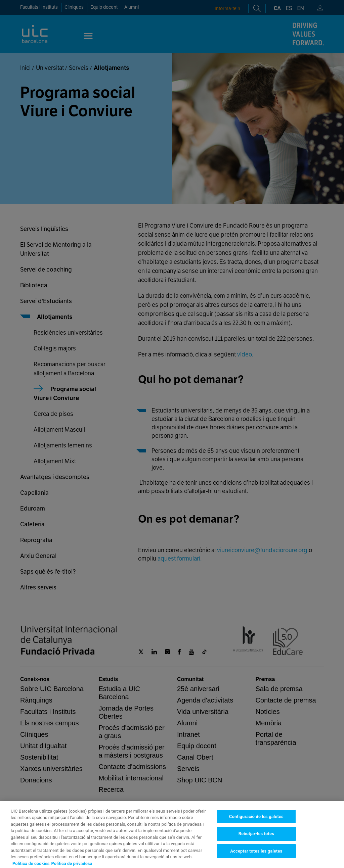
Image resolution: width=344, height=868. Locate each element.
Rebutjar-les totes (256, 859)
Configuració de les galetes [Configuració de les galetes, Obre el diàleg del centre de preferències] (256, 842)
